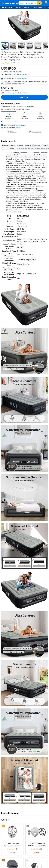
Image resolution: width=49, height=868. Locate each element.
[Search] (40, 3)
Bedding (31, 148)
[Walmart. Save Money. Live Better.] (9, 3)
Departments (8, 7)
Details (18, 128)
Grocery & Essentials (38, 7)
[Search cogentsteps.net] (28, 3)
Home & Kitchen (22, 148)
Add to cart (25, 97)
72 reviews (17, 63)
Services (19, 7)
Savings (27, 7)
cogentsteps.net (22, 78)
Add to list (12, 132)
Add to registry (35, 132)
